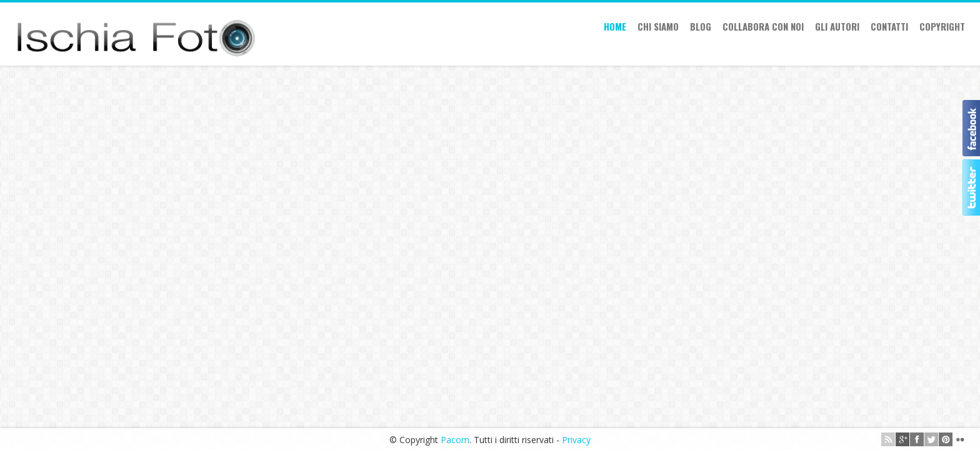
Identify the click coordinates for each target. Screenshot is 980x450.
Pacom (455, 440)
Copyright (942, 26)
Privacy (576, 440)
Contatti (889, 26)
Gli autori (837, 26)
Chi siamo (658, 26)
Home (615, 26)
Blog (701, 26)
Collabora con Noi (763, 26)
